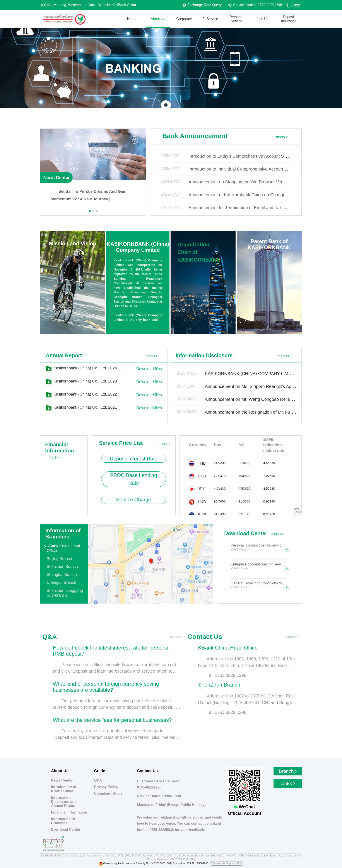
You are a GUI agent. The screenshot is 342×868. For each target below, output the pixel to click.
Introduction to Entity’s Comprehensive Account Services (243, 156)
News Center (56, 178)
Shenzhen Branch (62, 567)
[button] (90, 211)
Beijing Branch (59, 559)
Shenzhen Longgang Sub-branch (65, 593)
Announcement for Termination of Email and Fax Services (244, 208)
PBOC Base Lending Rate (134, 479)
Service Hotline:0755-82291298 (255, 5)
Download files (149, 369)
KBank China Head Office (63, 548)
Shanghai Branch (62, 575)
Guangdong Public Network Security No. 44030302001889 (137, 863)
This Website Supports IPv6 (226, 863)
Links (288, 783)
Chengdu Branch (61, 582)
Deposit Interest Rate (134, 459)
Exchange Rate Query (202, 5)
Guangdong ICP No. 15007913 (191, 863)
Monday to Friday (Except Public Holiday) (171, 805)
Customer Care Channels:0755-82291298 (158, 784)
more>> (282, 137)
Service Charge (134, 500)
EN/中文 (295, 5)
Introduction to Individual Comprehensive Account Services (245, 169)
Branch (288, 771)
